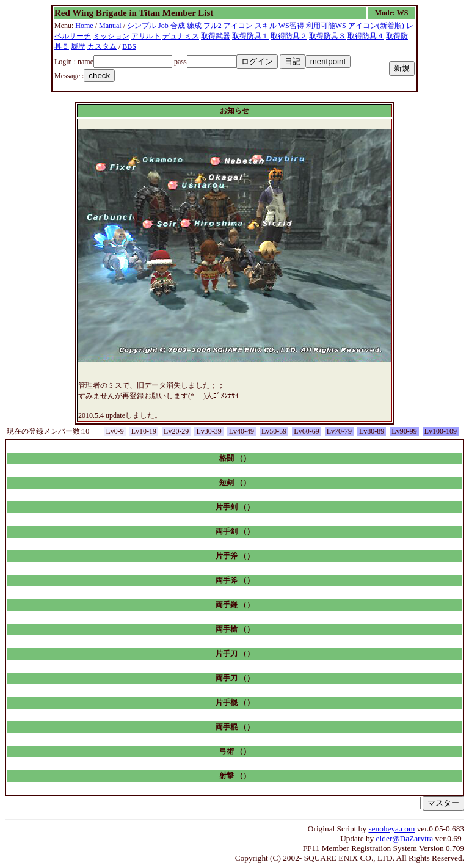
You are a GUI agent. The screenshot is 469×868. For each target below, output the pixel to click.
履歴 (78, 46)
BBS (129, 46)
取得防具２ (289, 36)
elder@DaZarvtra (405, 838)
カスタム (102, 46)
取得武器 (216, 36)
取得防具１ (250, 36)
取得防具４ (366, 36)
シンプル (142, 26)
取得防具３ (327, 36)
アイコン (238, 26)
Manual (110, 26)
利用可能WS (326, 26)
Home (84, 26)
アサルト (146, 36)
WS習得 (291, 26)
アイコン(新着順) (376, 26)
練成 (194, 26)
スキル (266, 26)
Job (163, 26)
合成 (178, 26)
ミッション (111, 36)
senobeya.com (391, 829)
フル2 (213, 26)
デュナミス (181, 36)
